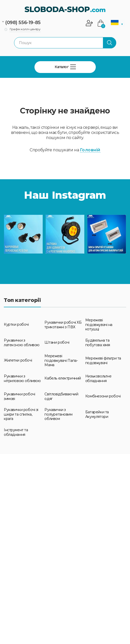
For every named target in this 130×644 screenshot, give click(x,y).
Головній (90, 150)
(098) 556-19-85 (23, 23)
